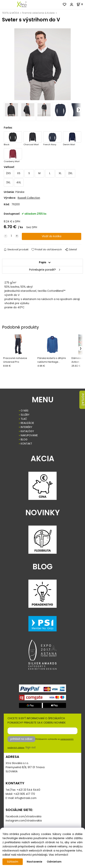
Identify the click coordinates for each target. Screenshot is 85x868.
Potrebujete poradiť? (42, 270)
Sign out (31, 747)
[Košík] (81, 4)
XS (19, 173)
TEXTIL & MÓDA (11, 13)
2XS (8, 173)
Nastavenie (34, 862)
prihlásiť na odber (21, 739)
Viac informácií (58, 855)
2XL (70, 173)
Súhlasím (13, 862)
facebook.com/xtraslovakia (24, 816)
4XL (19, 182)
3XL (8, 182)
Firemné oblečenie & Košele (38, 13)
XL (60, 173)
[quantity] (11, 236)
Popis (43, 262)
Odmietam (54, 862)
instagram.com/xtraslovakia (24, 821)
